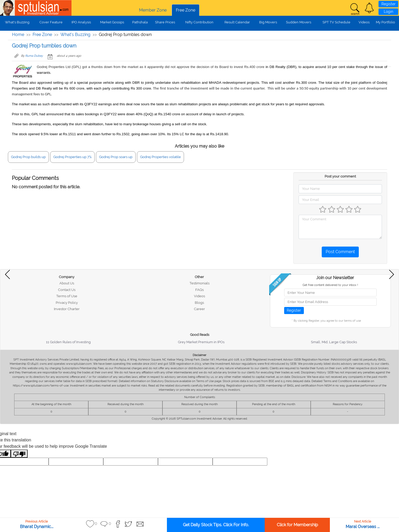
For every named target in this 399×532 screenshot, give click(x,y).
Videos (364, 22)
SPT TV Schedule (336, 22)
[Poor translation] (19, 454)
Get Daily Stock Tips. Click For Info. (216, 525)
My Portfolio (385, 22)
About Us (67, 283)
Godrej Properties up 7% (72, 157)
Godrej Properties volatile (160, 157)
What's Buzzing (17, 22)
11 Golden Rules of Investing (68, 342)
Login (388, 12)
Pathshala (140, 22)
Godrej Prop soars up (116, 157)
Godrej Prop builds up (28, 157)
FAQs (199, 290)
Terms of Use (67, 296)
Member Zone (153, 10)
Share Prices (165, 22)
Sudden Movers (299, 22)
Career (199, 309)
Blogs (199, 303)
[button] (369, 8)
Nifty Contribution (199, 22)
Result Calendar (237, 22)
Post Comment (340, 252)
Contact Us (67, 290)
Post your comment (340, 176)
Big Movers (268, 22)
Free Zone (186, 10)
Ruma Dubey (34, 56)
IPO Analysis (81, 22)
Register (388, 4)
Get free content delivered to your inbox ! (330, 285)
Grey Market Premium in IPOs (201, 342)
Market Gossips (112, 22)
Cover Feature (51, 22)
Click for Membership (297, 525)
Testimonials (199, 283)
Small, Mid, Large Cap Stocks (334, 342)
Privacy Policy (67, 303)
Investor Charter (67, 309)
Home (18, 35)
